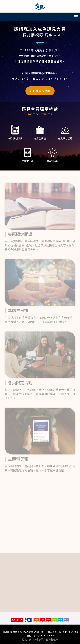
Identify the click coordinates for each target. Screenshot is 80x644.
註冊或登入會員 (40, 91)
